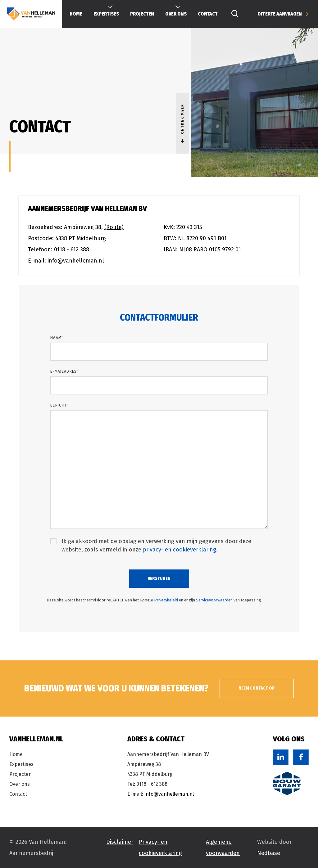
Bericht (60, 405)
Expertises (21, 764)
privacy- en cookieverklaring (179, 550)
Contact (208, 14)
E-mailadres (65, 371)
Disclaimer (120, 842)
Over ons (20, 784)
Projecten (142, 14)
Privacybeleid (166, 600)
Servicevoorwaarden (214, 600)
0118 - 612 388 (72, 250)
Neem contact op (261, 688)
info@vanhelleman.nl (76, 261)
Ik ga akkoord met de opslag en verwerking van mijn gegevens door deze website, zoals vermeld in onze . (156, 545)
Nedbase (269, 853)
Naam (57, 338)
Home (76, 14)
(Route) (114, 227)
